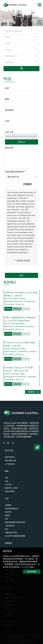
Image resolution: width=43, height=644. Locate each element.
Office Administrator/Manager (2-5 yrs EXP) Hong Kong (20, 319)
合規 (7, 481)
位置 (8, 121)
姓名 (8, 88)
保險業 (7, 515)
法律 (7, 478)
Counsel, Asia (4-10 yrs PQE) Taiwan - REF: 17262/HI (19, 369)
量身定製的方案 (11, 461)
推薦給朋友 (17, 309)
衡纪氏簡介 (10, 451)
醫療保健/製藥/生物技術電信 (15, 522)
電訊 (7, 529)
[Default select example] (22, 37)
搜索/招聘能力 (10, 457)
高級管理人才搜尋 (11, 488)
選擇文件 (22, 142)
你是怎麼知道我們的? (15, 172)
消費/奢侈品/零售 (11, 532)
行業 (7, 499)
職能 (7, 471)
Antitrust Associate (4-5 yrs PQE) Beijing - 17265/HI (21, 294)
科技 (7, 519)
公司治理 (8, 485)
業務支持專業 (10, 491)
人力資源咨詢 (10, 464)
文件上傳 (10, 132)
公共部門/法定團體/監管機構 (15, 536)
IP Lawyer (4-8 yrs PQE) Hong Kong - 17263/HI (20, 344)
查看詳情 (26, 309)
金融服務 (8, 505)
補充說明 (10, 148)
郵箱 (8, 99)
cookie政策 (24, 567)
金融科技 (8, 512)
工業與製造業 (10, 526)
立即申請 (8, 309)
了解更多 (33, 392)
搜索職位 (9, 543)
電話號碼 (10, 110)
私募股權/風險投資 (12, 509)
